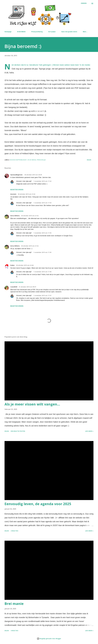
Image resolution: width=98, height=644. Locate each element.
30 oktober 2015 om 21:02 (27, 194)
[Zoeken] (84, 3)
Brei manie (14, 604)
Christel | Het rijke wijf (24, 181)
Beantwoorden (17, 190)
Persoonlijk (41, 160)
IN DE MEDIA (21, 32)
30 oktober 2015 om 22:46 (25, 265)
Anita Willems (15, 216)
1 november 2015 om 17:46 (42, 272)
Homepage (8, 32)
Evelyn (12, 265)
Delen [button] (89, 160)
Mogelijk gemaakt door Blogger (49, 639)
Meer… (85, 32)
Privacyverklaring (37, 32)
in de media (32, 160)
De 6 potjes (52, 32)
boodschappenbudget (18, 160)
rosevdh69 (14, 287)
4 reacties (14, 631)
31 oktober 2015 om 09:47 (27, 287)
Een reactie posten (18, 431)
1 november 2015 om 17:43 (42, 181)
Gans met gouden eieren (69, 32)
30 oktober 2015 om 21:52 (30, 216)
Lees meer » (89, 431)
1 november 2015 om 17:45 (42, 233)
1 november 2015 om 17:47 (42, 295)
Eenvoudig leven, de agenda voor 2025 (38, 504)
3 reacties (14, 531)
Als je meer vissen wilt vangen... (32, 404)
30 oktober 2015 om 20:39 (33, 175)
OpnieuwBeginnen (17, 175)
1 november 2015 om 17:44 (42, 203)
